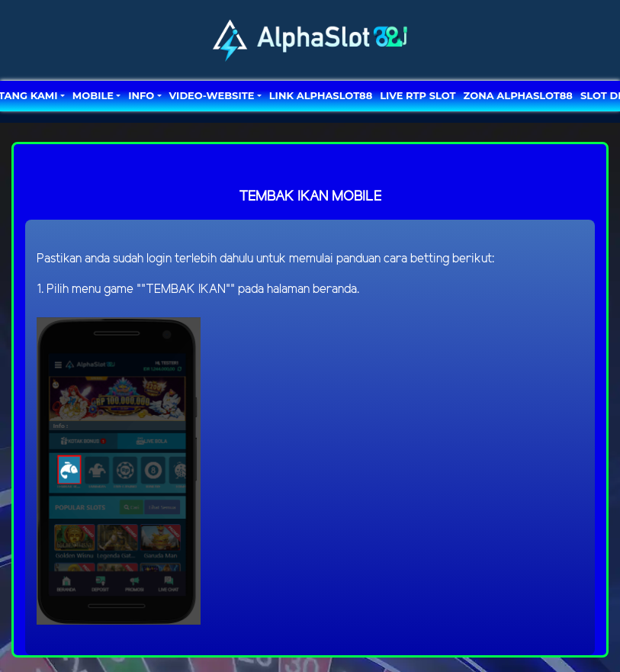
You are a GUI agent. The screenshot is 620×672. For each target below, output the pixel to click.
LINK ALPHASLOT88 (321, 95)
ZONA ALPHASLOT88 (518, 95)
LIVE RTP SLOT (418, 95)
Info (141, 95)
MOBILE (93, 95)
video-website (212, 95)
